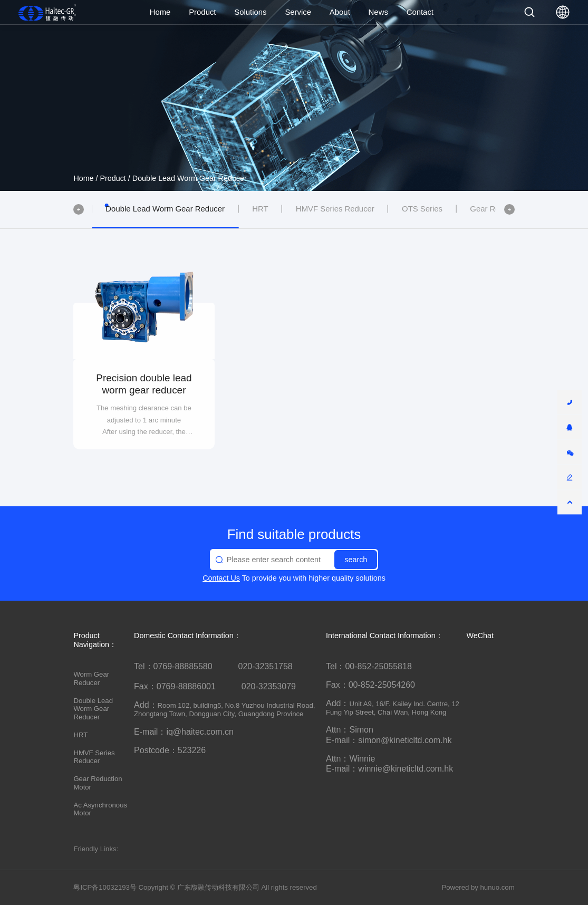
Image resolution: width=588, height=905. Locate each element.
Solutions (250, 12)
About (340, 12)
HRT (80, 735)
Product (202, 12)
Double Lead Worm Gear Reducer (190, 178)
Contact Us (221, 578)
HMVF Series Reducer (94, 757)
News (378, 12)
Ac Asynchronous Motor (100, 809)
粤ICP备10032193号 (105, 887)
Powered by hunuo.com (478, 887)
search (356, 560)
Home (160, 12)
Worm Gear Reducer (91, 678)
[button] (79, 209)
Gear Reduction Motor (98, 783)
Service (298, 12)
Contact (420, 12)
